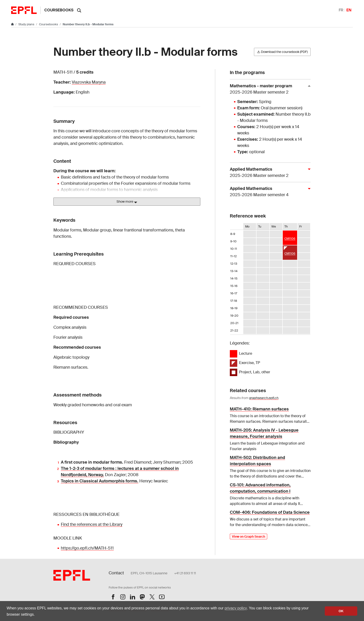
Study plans (27, 24)
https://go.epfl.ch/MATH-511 (87, 548)
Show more (127, 202)
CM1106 (290, 239)
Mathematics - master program (268, 89)
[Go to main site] (13, 24)
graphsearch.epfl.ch (264, 398)
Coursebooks (59, 10)
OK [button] (341, 611)
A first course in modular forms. (92, 462)
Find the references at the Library (92, 524)
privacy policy (236, 608)
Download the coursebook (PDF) (282, 52)
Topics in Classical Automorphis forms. (100, 481)
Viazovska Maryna (89, 82)
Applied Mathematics (268, 173)
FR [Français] (341, 10)
